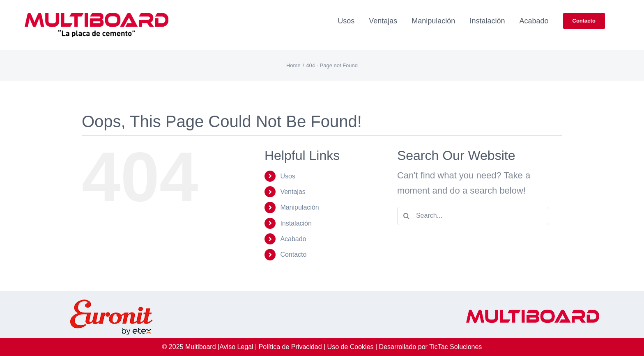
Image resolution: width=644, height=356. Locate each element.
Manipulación (299, 207)
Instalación (296, 223)
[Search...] (473, 216)
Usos (287, 176)
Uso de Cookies (351, 347)
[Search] (406, 216)
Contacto (293, 254)
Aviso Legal (236, 347)
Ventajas (293, 192)
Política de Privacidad (290, 347)
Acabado (293, 239)
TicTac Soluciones (455, 347)
